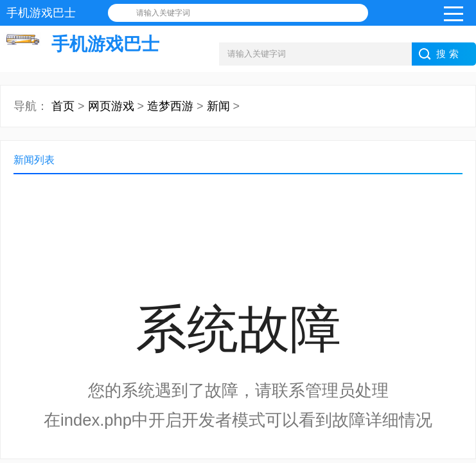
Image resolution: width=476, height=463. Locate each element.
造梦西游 (170, 106)
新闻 (218, 106)
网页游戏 (111, 106)
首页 (63, 106)
